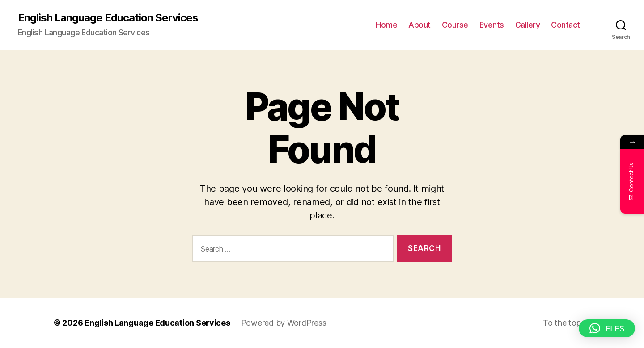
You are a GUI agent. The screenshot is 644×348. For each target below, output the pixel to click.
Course (455, 25)
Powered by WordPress (284, 323)
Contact (566, 25)
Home (386, 25)
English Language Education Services (108, 18)
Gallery (528, 25)
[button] (607, 328)
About (419, 25)
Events (492, 25)
